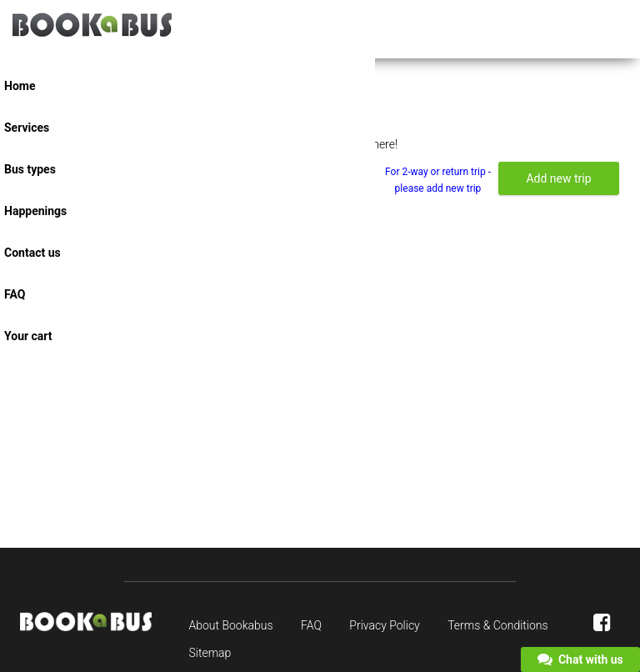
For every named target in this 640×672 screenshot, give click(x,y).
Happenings (35, 211)
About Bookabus (231, 625)
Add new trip (558, 178)
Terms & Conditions (497, 625)
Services (27, 128)
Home (20, 86)
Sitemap (210, 653)
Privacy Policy (384, 625)
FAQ (15, 294)
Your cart (28, 336)
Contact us (32, 253)
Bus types (30, 169)
